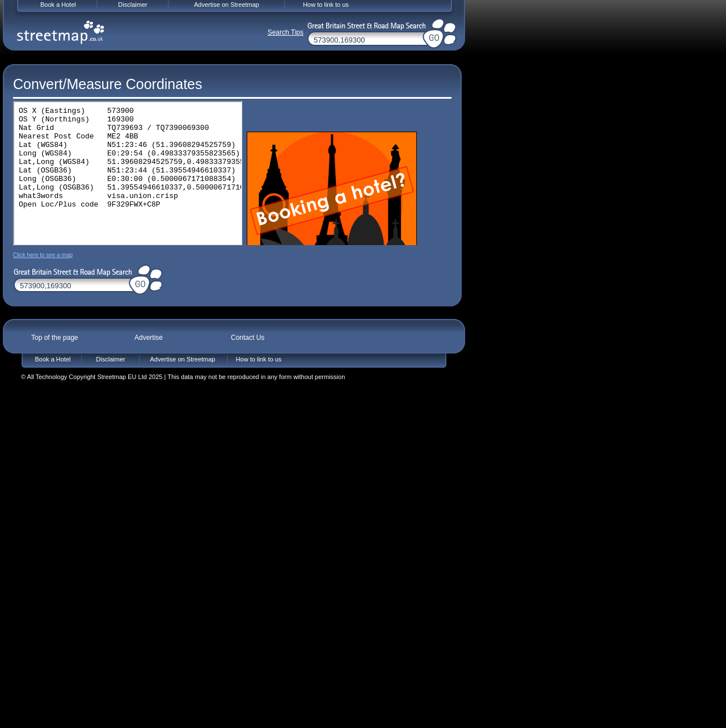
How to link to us (259, 359)
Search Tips (286, 32)
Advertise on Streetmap (183, 359)
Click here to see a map (43, 255)
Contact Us (248, 338)
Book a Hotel (53, 359)
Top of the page (55, 338)
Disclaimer (110, 359)
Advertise (149, 338)
